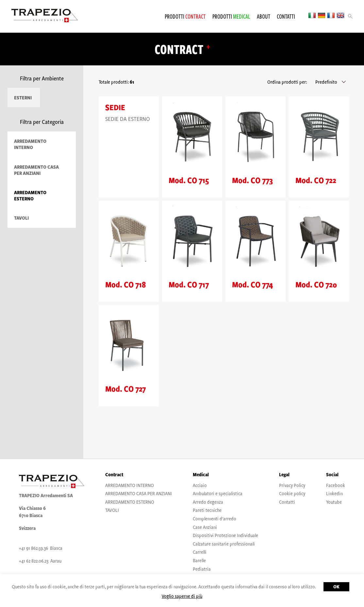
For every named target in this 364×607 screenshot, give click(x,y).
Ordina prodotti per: (287, 82)
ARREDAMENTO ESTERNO (30, 195)
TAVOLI (21, 218)
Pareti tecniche (207, 510)
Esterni (23, 98)
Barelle (199, 560)
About (264, 16)
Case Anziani (205, 527)
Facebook (336, 485)
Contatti (286, 16)
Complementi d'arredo (215, 518)
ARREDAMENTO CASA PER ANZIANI (36, 170)
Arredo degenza (208, 502)
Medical (201, 474)
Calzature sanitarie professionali (224, 544)
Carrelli (200, 552)
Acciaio (200, 485)
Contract (114, 474)
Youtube (334, 502)
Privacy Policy (292, 485)
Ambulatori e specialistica (218, 493)
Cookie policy (292, 493)
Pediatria (202, 569)
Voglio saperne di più (182, 596)
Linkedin (334, 493)
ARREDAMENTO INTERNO (30, 144)
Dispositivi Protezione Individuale (225, 535)
